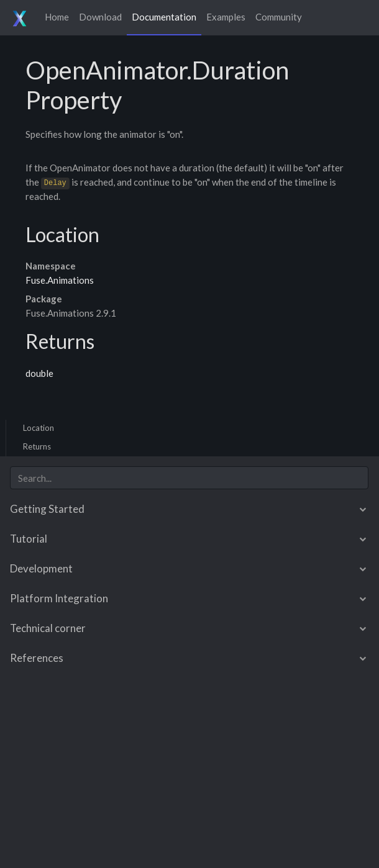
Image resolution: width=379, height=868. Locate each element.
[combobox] (189, 478)
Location (39, 428)
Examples (226, 17)
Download (100, 17)
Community (279, 17)
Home (57, 17)
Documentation (164, 17)
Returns (37, 446)
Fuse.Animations (60, 280)
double (39, 373)
